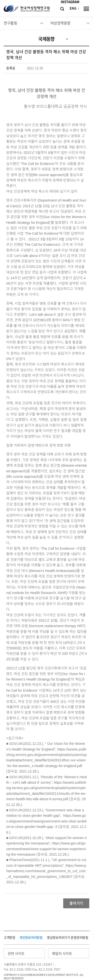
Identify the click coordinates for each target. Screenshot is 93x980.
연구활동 (10, 23)
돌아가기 (76, 903)
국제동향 (46, 39)
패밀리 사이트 (62, 954)
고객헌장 (10, 938)
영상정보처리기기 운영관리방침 (68, 938)
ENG (73, 8)
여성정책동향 (60, 23)
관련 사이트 (16, 954)
